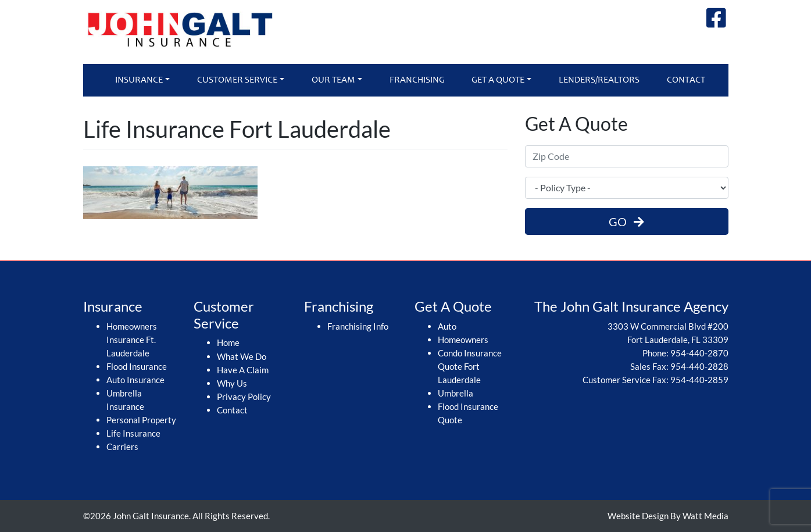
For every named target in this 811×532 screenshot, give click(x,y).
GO (626, 222)
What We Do (242, 356)
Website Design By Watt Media (668, 516)
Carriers (122, 447)
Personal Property (141, 420)
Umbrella (455, 393)
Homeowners (463, 340)
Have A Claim (243, 370)
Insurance (139, 80)
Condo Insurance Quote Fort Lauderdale (470, 366)
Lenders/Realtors (599, 80)
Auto (447, 326)
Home (228, 342)
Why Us (232, 383)
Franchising (417, 80)
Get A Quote (498, 80)
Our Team (333, 80)
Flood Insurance (137, 366)
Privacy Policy (244, 397)
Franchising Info (358, 326)
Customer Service (237, 80)
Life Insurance (133, 433)
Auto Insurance (135, 380)
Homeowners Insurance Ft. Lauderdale (132, 340)
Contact (686, 80)
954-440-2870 (699, 353)
